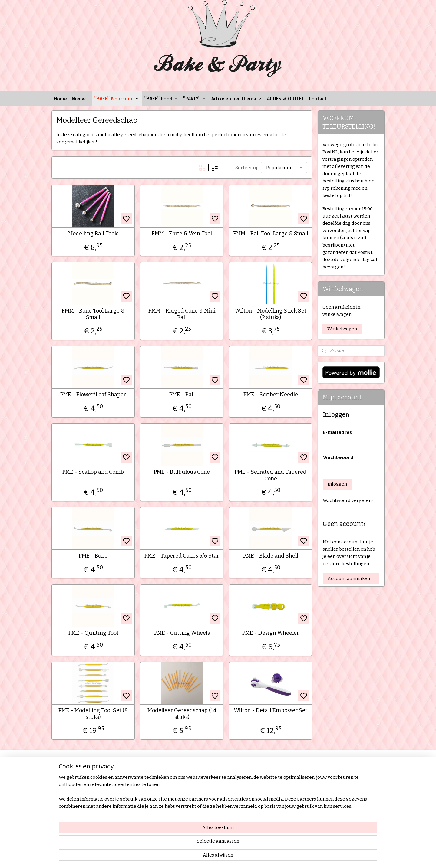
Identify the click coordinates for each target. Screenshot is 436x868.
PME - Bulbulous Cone (182, 472)
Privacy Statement (73, 803)
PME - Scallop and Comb (93, 472)
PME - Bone (93, 556)
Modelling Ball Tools (93, 234)
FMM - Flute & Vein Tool (182, 234)
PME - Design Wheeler (270, 633)
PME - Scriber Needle (270, 395)
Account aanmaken (349, 578)
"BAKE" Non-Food (117, 98)
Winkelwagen (342, 329)
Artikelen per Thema (237, 98)
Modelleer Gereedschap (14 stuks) (182, 714)
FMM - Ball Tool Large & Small (270, 234)
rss (247, 857)
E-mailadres (337, 432)
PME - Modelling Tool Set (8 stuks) (93, 714)
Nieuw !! (81, 98)
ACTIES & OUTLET (286, 98)
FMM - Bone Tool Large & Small (93, 314)
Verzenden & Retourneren (81, 789)
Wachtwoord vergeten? (348, 500)
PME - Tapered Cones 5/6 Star (182, 556)
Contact (318, 98)
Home (60, 98)
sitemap (236, 857)
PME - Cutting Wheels (182, 633)
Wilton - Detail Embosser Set (271, 711)
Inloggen (337, 484)
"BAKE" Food (161, 98)
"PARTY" (195, 98)
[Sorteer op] (284, 168)
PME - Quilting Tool (93, 633)
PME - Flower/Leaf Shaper (93, 395)
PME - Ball (182, 395)
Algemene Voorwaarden (79, 783)
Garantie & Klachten (75, 796)
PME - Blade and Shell (270, 556)
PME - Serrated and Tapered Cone (271, 475)
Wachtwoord (338, 457)
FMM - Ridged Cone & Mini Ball (182, 314)
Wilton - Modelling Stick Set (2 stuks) (270, 314)
